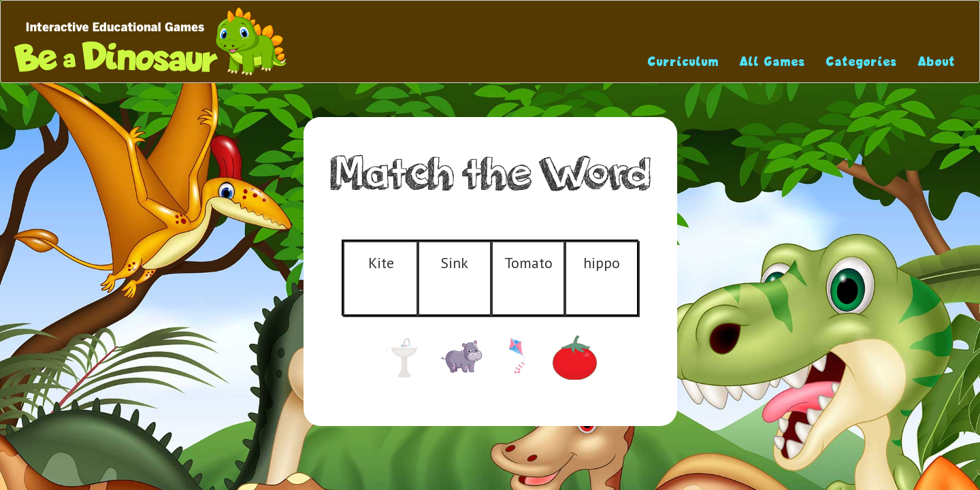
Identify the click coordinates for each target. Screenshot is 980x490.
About (937, 62)
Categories (862, 62)
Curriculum (684, 62)
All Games (773, 62)
